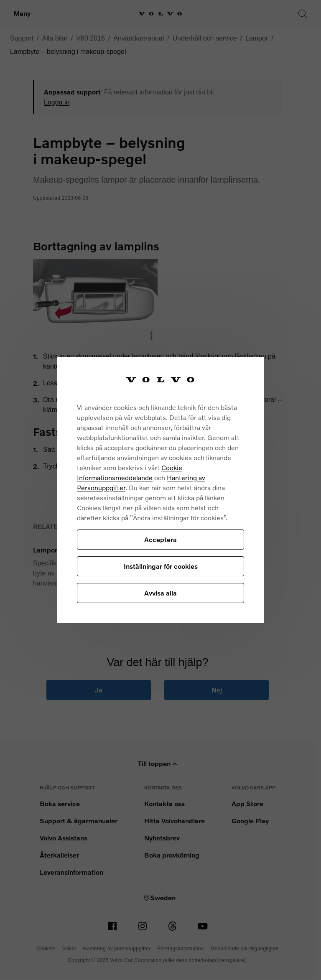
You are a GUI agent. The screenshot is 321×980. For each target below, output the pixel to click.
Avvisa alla (160, 593)
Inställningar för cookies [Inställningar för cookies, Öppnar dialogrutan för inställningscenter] (161, 566)
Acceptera (160, 539)
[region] (160, 490)
